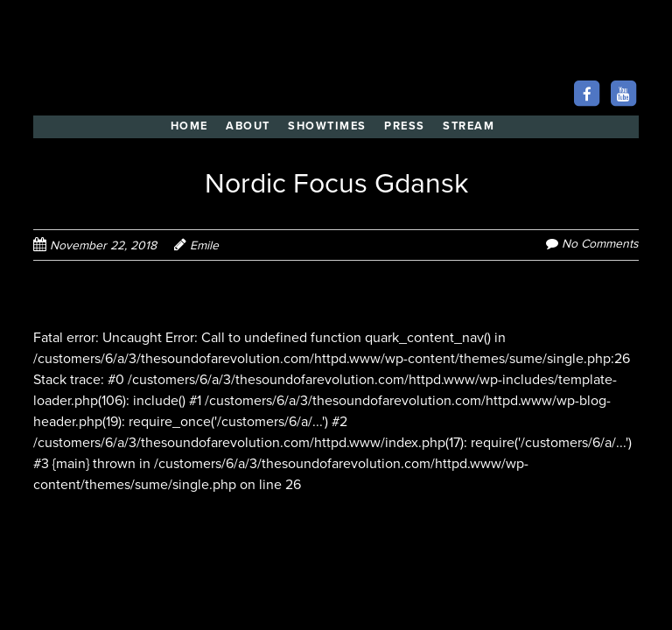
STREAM (469, 126)
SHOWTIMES (327, 126)
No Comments (600, 244)
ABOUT (248, 126)
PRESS (405, 126)
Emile (204, 245)
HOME (189, 126)
